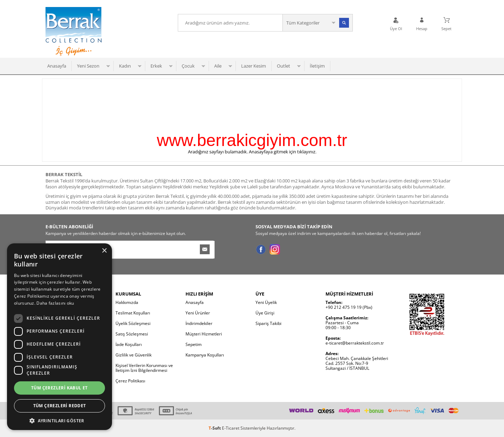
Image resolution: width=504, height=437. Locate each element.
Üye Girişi (265, 313)
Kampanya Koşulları (205, 355)
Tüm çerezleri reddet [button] (60, 406)
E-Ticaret (231, 428)
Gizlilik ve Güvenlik (134, 355)
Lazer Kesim (254, 66)
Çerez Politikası (130, 381)
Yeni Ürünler (198, 313)
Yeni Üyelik (266, 302)
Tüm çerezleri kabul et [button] (59, 388)
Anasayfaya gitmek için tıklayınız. (283, 152)
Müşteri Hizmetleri (204, 334)
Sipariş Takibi (268, 323)
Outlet (283, 66)
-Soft (215, 428)
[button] (59, 420)
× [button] (104, 251)
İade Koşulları (129, 344)
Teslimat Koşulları (133, 313)
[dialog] (59, 337)
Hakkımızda (127, 302)
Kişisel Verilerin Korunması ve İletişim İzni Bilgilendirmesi (144, 368)
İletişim (317, 66)
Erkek (156, 66)
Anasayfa (57, 66)
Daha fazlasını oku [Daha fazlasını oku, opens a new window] (55, 303)
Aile (218, 66)
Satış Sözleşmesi (132, 334)
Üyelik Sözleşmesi (133, 323)
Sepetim (194, 344)
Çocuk (188, 66)
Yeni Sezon (88, 66)
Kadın (125, 66)
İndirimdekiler (199, 323)
